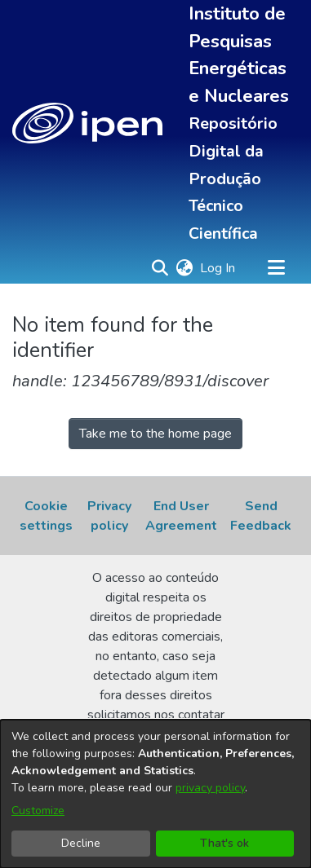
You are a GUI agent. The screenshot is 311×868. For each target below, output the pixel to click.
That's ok (224, 843)
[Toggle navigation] (276, 268)
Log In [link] (218, 268)
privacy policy (210, 788)
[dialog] (155, 794)
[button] (87, 123)
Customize (38, 811)
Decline (81, 843)
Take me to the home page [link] (155, 434)
